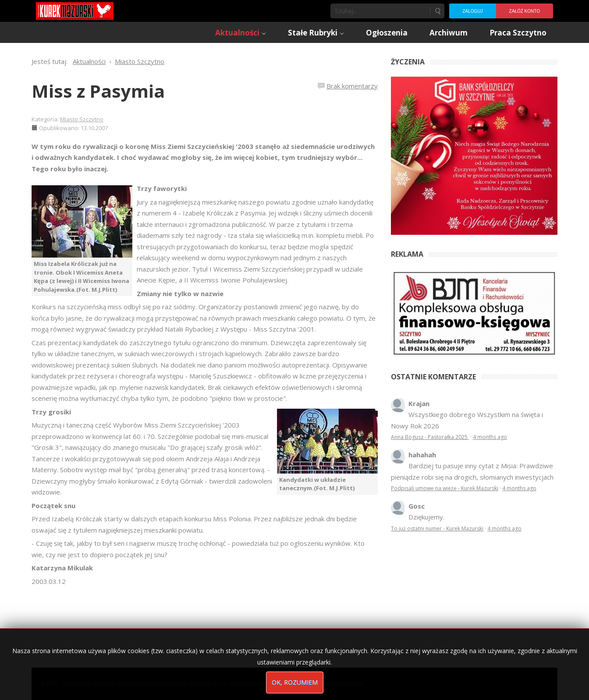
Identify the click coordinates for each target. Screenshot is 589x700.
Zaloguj (472, 11)
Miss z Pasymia (98, 91)
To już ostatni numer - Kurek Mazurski (437, 529)
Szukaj (437, 11)
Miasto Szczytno (82, 119)
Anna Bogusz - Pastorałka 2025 (430, 437)
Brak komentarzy (352, 86)
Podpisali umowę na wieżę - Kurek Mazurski (445, 488)
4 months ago (490, 437)
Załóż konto (525, 11)
